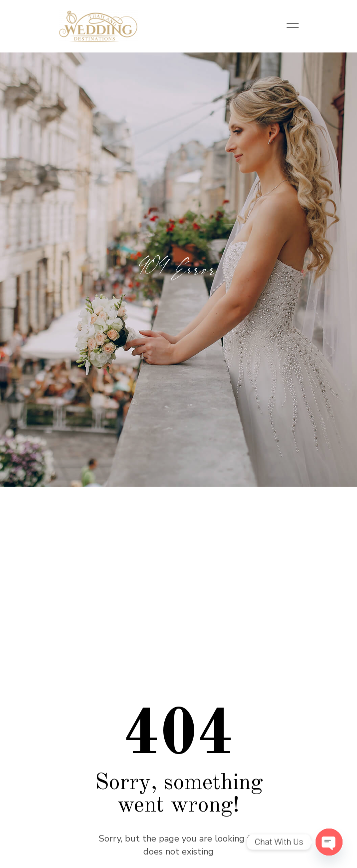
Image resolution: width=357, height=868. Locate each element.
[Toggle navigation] (290, 26)
